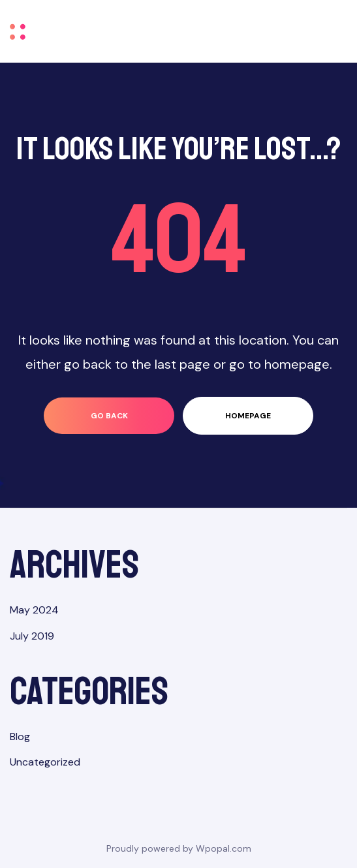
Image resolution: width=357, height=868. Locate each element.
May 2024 (34, 610)
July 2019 (32, 636)
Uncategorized (45, 762)
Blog (20, 736)
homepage (248, 416)
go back (109, 416)
